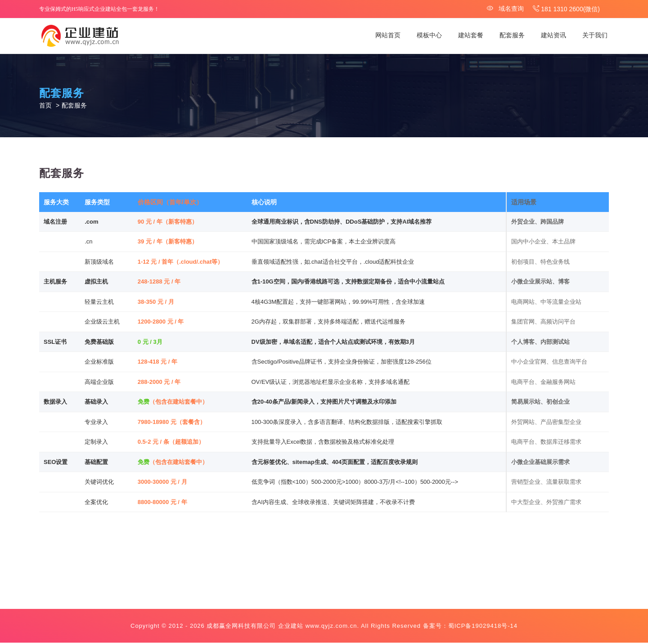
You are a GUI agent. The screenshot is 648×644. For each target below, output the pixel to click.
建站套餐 (471, 35)
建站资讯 (553, 35)
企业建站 (291, 627)
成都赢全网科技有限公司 (241, 627)
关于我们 (595, 35)
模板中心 (429, 35)
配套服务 (512, 35)
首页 (45, 106)
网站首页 (388, 35)
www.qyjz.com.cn (331, 627)
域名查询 (505, 9)
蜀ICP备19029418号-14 (483, 627)
